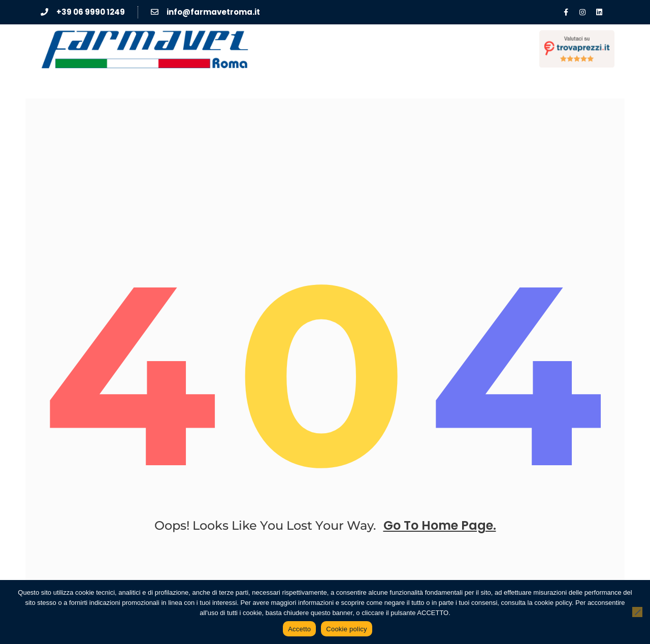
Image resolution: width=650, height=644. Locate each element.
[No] (637, 612)
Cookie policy (347, 629)
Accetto (299, 629)
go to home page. (440, 525)
